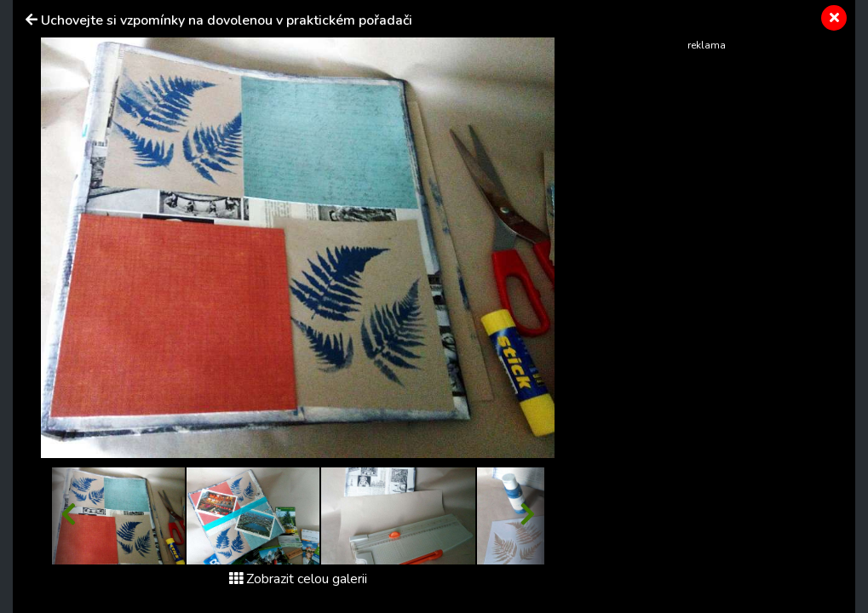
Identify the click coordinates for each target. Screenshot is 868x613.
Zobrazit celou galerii (298, 579)
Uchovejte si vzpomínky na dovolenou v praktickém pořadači (227, 20)
